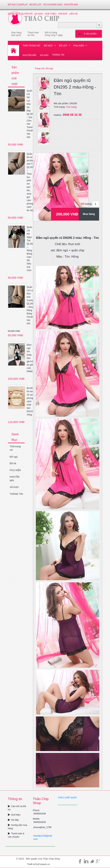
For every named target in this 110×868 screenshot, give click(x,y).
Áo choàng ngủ (53, 5)
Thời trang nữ (31, 46)
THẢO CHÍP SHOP (67, 798)
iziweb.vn (45, 864)
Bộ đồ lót (36, 5)
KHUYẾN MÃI (71, 5)
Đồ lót (63, 46)
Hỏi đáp (13, 820)
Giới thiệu (14, 815)
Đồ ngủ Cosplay (18, 5)
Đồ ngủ (48, 46)
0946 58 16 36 (72, 115)
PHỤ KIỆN (79, 46)
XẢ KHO (44, 55)
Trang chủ (40, 68)
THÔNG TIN (58, 55)
